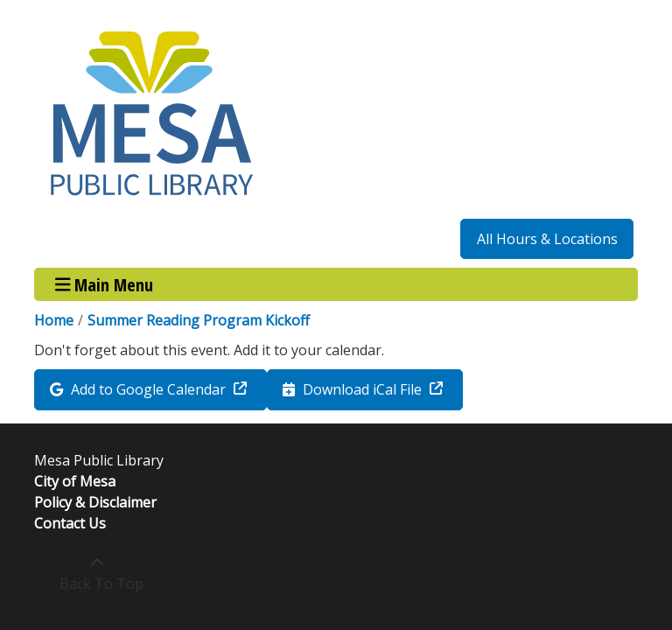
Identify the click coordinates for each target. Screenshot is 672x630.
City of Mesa (75, 481)
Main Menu (105, 284)
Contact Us (70, 523)
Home (54, 320)
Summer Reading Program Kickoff (199, 320)
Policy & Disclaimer (95, 502)
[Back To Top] (97, 573)
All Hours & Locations (547, 239)
